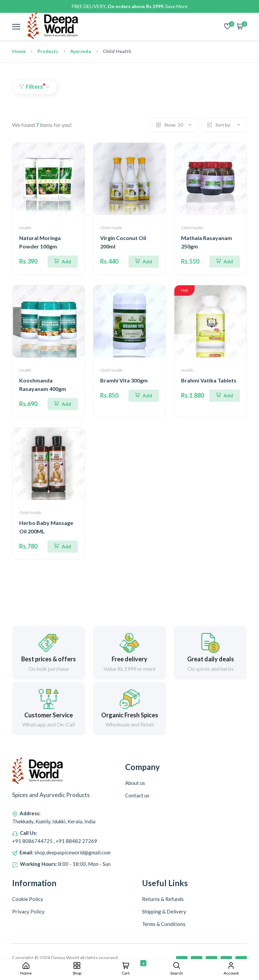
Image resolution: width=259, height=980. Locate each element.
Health (25, 228)
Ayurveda (81, 51)
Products (48, 51)
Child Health (111, 228)
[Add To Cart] (63, 262)
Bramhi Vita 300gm (124, 380)
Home (19, 51)
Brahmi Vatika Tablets (209, 380)
